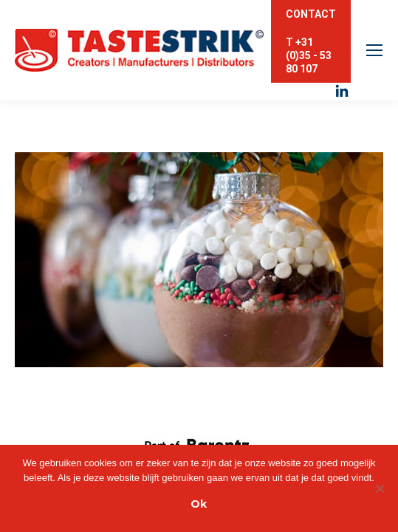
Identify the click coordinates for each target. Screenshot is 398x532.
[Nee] (380, 488)
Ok (199, 504)
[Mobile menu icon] (374, 50)
